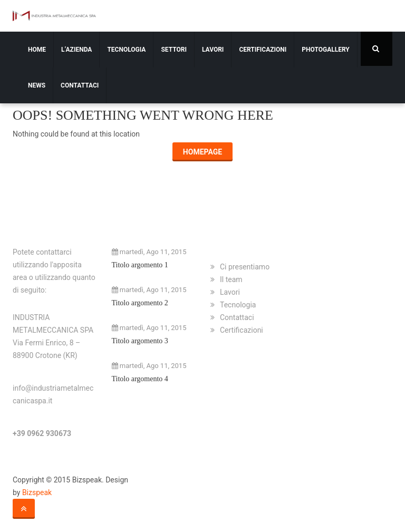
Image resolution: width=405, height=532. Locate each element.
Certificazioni (263, 50)
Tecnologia (126, 50)
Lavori (213, 50)
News (37, 85)
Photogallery (325, 50)
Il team (231, 279)
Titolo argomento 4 (140, 379)
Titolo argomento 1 (140, 265)
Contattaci (80, 85)
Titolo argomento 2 (140, 303)
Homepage (202, 152)
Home (37, 50)
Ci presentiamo (245, 267)
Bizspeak (37, 492)
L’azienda (76, 50)
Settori (174, 50)
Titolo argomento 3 (140, 341)
